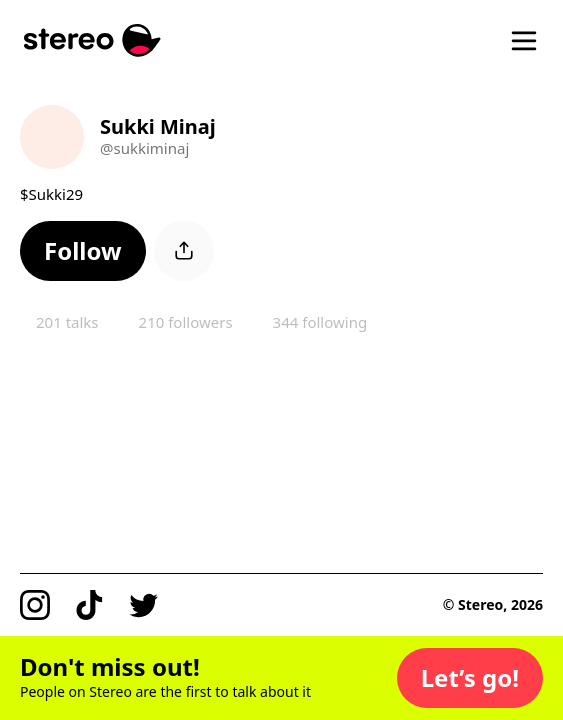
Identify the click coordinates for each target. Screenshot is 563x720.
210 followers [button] (186, 322)
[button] (83, 251)
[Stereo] (92, 40)
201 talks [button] (67, 322)
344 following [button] (320, 322)
